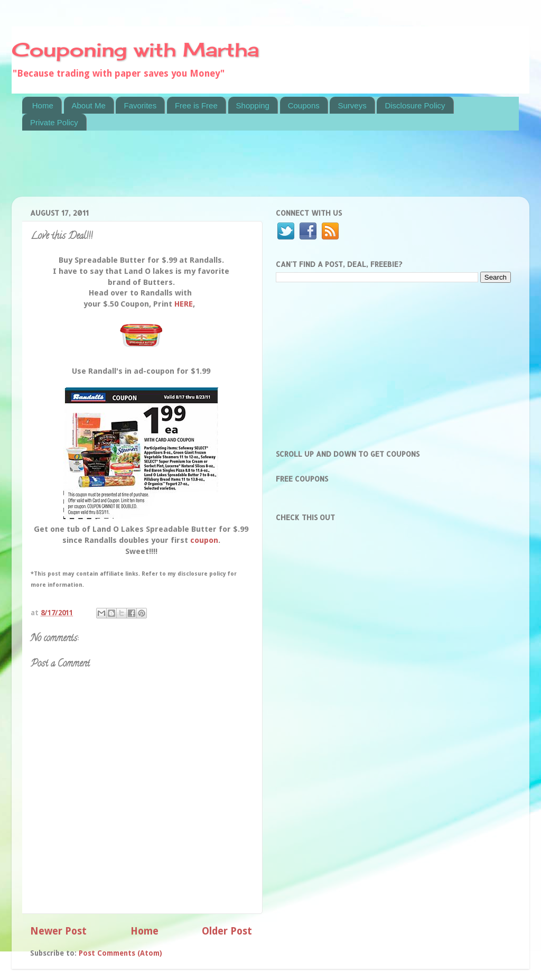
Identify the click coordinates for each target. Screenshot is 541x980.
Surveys (352, 105)
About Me (89, 105)
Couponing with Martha (135, 50)
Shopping (253, 105)
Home (43, 105)
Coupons (304, 105)
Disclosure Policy (415, 105)
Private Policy (54, 122)
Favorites (140, 105)
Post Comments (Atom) (120, 953)
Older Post (227, 931)
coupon (204, 540)
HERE (184, 304)
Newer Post (58, 931)
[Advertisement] (214, 170)
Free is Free (196, 105)
